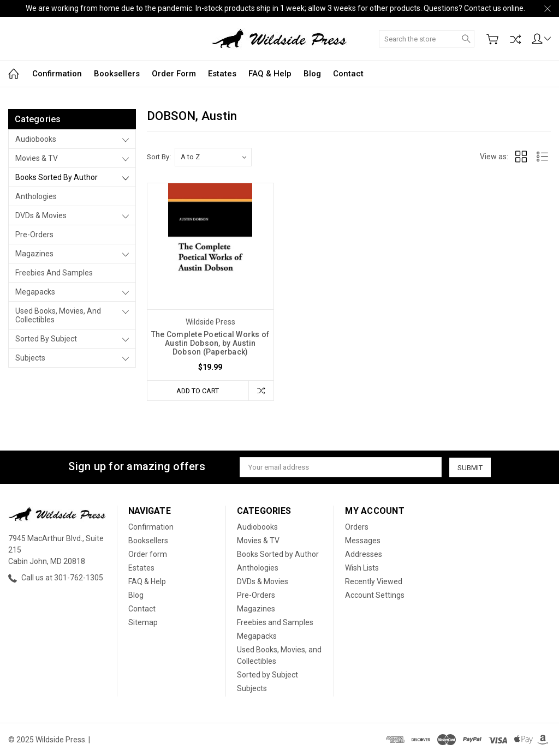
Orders (357, 527)
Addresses (364, 554)
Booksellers (117, 74)
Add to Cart (198, 390)
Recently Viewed (374, 581)
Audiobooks (36, 139)
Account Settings (375, 595)
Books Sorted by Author (57, 177)
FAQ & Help (270, 74)
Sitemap (143, 622)
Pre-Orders (34, 235)
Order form (174, 74)
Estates (222, 74)
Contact (348, 74)
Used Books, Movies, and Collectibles (58, 315)
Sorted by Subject (46, 339)
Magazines (34, 254)
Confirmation (57, 74)
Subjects (30, 358)
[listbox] (213, 157)
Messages (363, 541)
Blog (312, 74)
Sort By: (159, 157)
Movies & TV (37, 158)
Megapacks (35, 292)
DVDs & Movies (41, 215)
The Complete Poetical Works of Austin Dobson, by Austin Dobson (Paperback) (210, 343)
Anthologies (36, 196)
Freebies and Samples (54, 273)
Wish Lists (362, 568)
